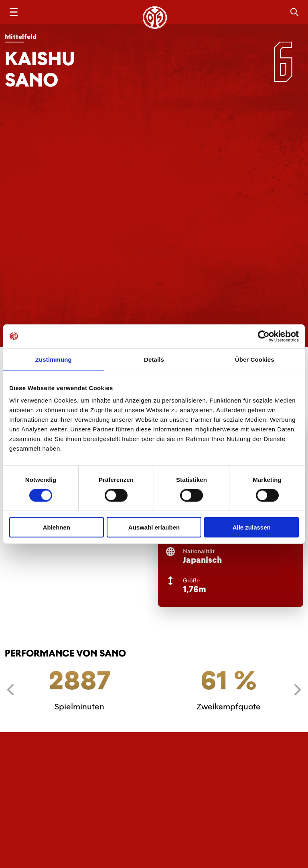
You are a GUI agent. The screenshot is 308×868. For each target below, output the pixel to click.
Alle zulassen (252, 527)
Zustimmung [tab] (54, 359)
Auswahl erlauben (154, 527)
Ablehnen (57, 527)
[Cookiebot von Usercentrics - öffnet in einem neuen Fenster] (264, 336)
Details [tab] (154, 359)
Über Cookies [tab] (255, 359)
